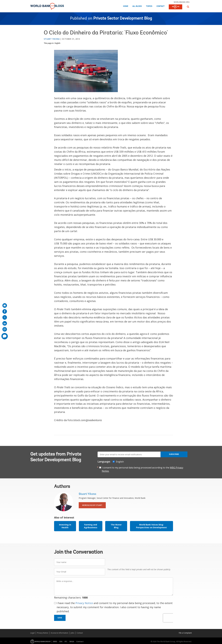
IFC (66, 642)
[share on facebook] (5, 311)
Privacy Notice (84, 603)
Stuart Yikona (52, 39)
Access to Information (59, 633)
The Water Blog (116, 526)
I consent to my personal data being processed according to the (143, 469)
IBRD (55, 642)
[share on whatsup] (5, 329)
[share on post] (5, 317)
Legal (32, 633)
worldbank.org (182, 2)
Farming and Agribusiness (91, 526)
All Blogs (137, 6)
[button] (188, 7)
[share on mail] (5, 305)
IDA (61, 642)
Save (60, 618)
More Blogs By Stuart (92, 505)
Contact (160, 6)
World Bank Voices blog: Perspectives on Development (151, 526)
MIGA (72, 642)
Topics (149, 6)
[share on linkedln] (5, 323)
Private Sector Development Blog (123, 19)
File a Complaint (185, 633)
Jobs (72, 633)
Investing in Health (65, 526)
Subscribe (174, 454)
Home (126, 6)
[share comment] (5, 336)
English (57, 43)
